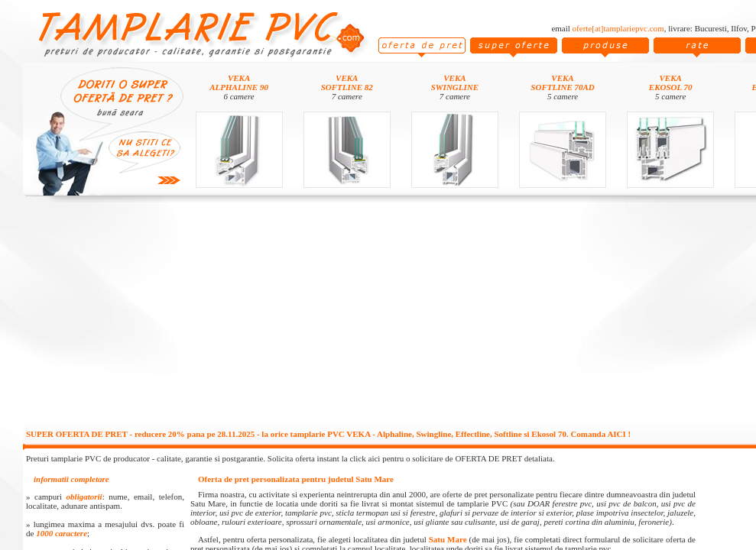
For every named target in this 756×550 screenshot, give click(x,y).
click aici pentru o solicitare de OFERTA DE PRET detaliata (451, 458)
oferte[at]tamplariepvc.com (618, 28)
